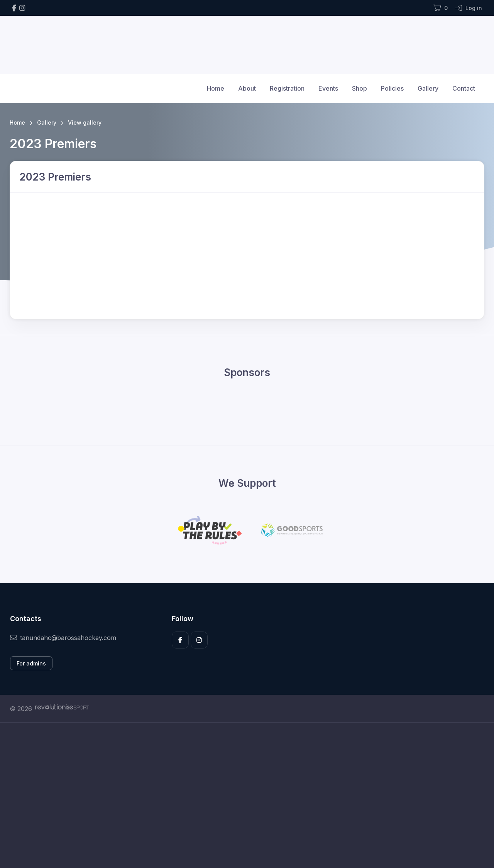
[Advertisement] (241, 795)
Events (328, 88)
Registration (287, 88)
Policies (392, 88)
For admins (31, 663)
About (247, 88)
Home (216, 88)
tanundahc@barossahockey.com (63, 638)
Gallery (428, 88)
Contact (464, 88)
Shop (360, 88)
